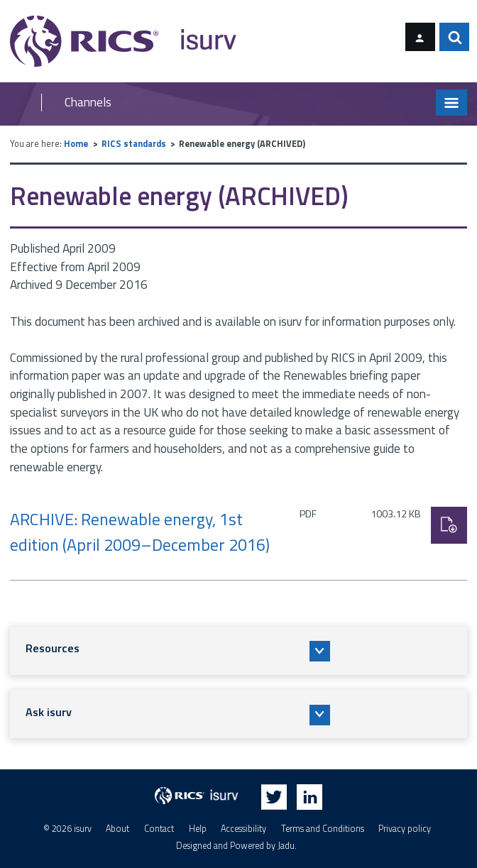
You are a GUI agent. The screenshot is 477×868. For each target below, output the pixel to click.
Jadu (286, 846)
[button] (238, 651)
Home (76, 144)
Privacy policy (405, 829)
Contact (159, 829)
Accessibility (243, 829)
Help (198, 829)
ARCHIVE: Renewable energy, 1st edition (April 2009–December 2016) (140, 532)
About (117, 829)
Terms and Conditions (323, 829)
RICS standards (134, 144)
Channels (88, 103)
